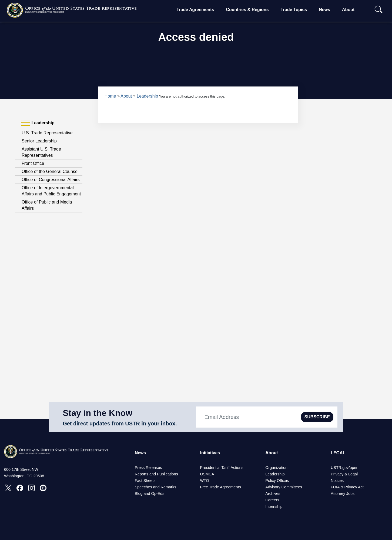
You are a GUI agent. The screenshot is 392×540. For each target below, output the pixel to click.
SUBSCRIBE (317, 417)
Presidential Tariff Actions (222, 468)
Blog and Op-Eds (150, 494)
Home (110, 96)
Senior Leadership (39, 141)
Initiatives (210, 453)
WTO (204, 481)
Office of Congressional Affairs (51, 180)
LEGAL (338, 453)
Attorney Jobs (343, 494)
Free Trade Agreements (220, 487)
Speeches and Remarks (156, 487)
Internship (274, 506)
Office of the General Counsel (50, 171)
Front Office (33, 163)
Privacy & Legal (344, 474)
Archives (273, 494)
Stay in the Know (98, 413)
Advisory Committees (284, 487)
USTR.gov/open (344, 468)
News (324, 10)
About (348, 10)
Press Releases (148, 468)
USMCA (207, 474)
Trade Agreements (195, 10)
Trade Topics (294, 10)
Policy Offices (277, 481)
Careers (272, 500)
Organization (276, 468)
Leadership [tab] (38, 123)
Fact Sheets (145, 481)
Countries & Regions (247, 10)
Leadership (147, 96)
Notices (337, 481)
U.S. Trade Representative (47, 133)
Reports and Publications (156, 474)
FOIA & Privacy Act (347, 487)
